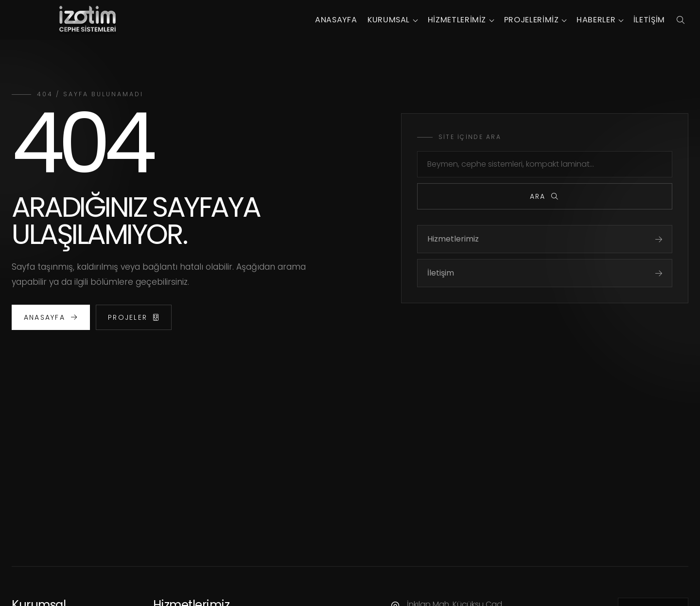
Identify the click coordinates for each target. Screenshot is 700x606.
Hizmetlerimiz (457, 20)
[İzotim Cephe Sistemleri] (87, 20)
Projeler (134, 317)
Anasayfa (336, 20)
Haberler (596, 20)
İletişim (649, 20)
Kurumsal (389, 20)
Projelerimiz (532, 20)
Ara (545, 196)
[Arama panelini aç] (680, 20)
